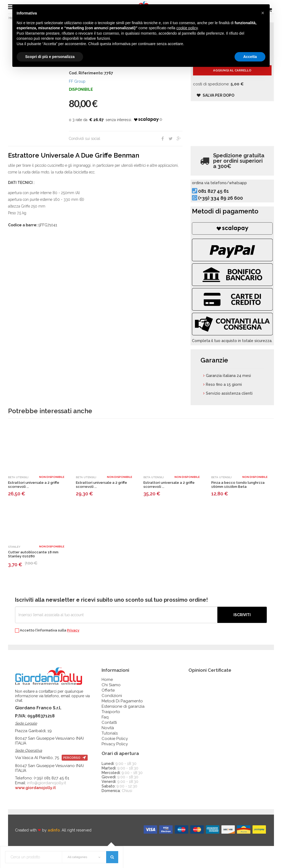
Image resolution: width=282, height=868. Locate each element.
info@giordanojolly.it (47, 805)
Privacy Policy (115, 766)
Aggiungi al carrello (232, 78)
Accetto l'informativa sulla (47, 653)
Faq (105, 739)
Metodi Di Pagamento (122, 723)
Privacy (73, 653)
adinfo (54, 852)
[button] (263, 13)
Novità (108, 750)
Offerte (108, 713)
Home (107, 702)
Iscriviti (242, 637)
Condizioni (112, 718)
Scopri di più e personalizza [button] (50, 57)
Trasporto (111, 734)
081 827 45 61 (222, 200)
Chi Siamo (111, 707)
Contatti (109, 745)
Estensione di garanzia (123, 729)
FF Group (77, 84)
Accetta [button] (250, 57)
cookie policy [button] (187, 28)
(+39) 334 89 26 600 (229, 207)
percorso (75, 780)
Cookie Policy (115, 761)
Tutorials (110, 756)
